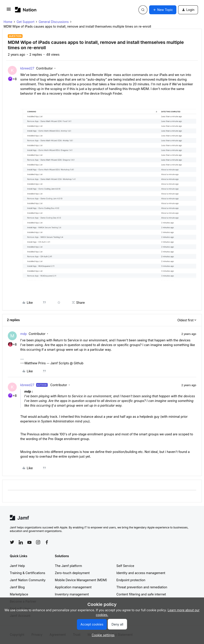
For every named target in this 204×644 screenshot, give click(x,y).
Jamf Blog (17, 587)
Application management (73, 587)
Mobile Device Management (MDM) (81, 580)
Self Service (125, 566)
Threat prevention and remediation (142, 587)
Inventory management (72, 594)
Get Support (25, 22)
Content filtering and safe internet (141, 594)
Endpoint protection (131, 580)
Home (8, 22)
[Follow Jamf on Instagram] (38, 542)
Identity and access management (141, 573)
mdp (24, 334)
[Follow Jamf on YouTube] (29, 542)
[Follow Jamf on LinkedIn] (21, 542)
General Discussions (54, 22)
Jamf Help (17, 566)
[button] (9, 11)
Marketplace (19, 594)
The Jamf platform (68, 566)
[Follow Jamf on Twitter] (12, 542)
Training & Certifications (28, 573)
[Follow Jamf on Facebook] (47, 542)
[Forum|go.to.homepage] (26, 10)
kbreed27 (27, 68)
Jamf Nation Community (28, 580)
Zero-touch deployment (72, 573)
